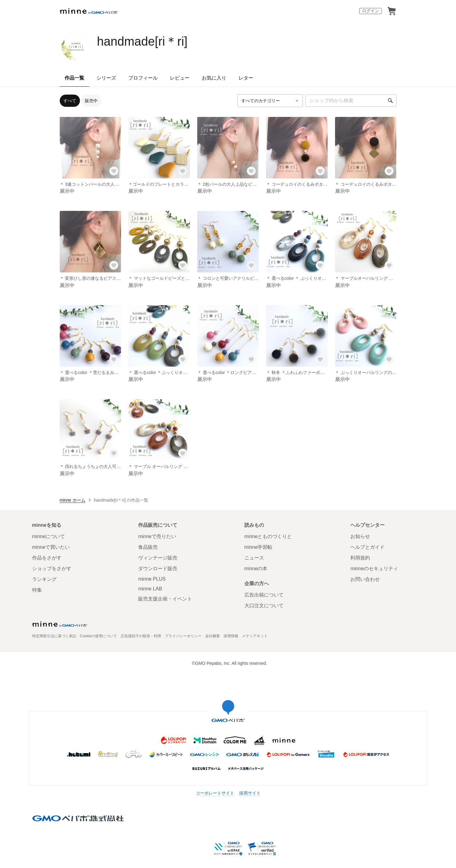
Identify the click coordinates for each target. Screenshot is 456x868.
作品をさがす (47, 558)
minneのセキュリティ (374, 569)
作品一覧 (74, 78)
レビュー (180, 78)
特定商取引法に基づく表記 (54, 636)
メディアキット (255, 636)
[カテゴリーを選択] (270, 101)
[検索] (390, 101)
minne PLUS (152, 579)
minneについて (49, 536)
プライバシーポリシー (183, 636)
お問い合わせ (365, 579)
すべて (70, 101)
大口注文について (264, 606)
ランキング (44, 579)
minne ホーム (73, 500)
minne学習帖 (258, 547)
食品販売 (148, 547)
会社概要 (213, 636)
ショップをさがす (52, 569)
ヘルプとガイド (367, 547)
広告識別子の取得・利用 (141, 636)
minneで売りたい (157, 536)
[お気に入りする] (114, 171)
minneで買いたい (51, 547)
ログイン (371, 11)
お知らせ (360, 536)
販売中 (91, 101)
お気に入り (214, 78)
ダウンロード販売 (158, 569)
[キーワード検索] (351, 101)
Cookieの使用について (98, 636)
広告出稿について (264, 595)
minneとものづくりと (268, 536)
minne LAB (150, 589)
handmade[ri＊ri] (142, 41)
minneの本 (256, 569)
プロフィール (143, 78)
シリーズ (106, 78)
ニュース (254, 558)
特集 (37, 590)
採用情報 (231, 636)
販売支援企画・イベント (165, 599)
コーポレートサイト (215, 793)
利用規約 (360, 558)
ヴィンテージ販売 (158, 558)
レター (246, 78)
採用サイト (250, 793)
